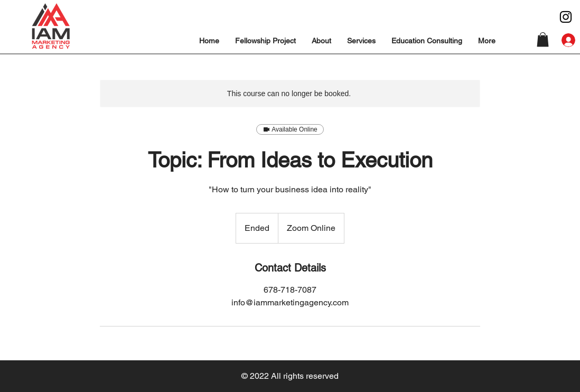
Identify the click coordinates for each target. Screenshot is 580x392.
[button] (321, 41)
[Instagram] (566, 17)
